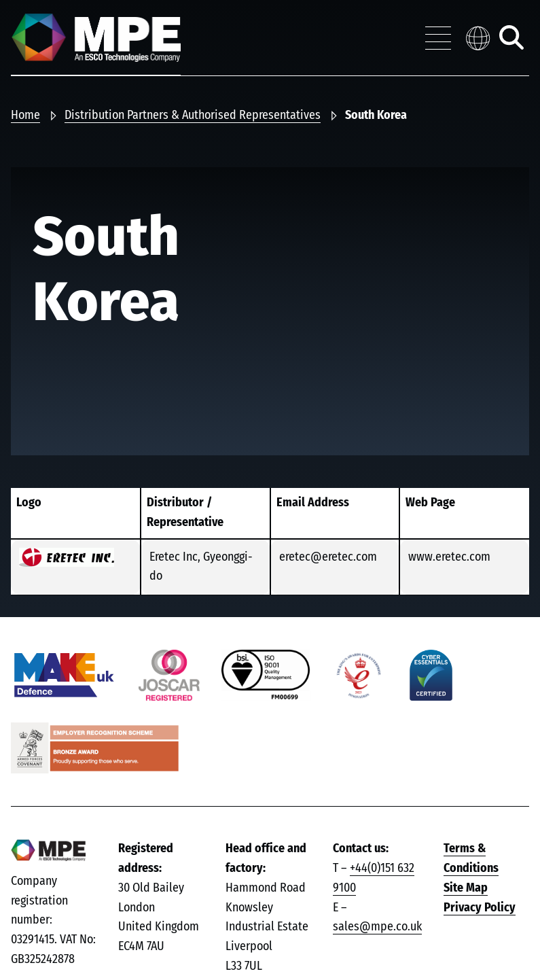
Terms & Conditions (471, 859)
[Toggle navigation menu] (438, 38)
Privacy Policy (480, 908)
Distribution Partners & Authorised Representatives (193, 116)
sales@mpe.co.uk (377, 927)
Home (25, 116)
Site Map (466, 888)
